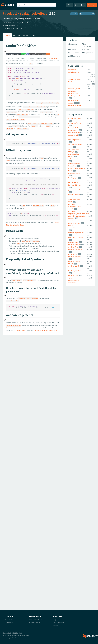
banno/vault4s (73, 130)
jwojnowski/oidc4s (74, 190)
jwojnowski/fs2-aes (75, 185)
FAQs (55, 620)
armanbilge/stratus (75, 123)
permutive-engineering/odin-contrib (74, 206)
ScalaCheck (53, 58)
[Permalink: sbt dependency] (5, 140)
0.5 (22, 28)
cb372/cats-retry (74, 133)
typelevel (10, 13)
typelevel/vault (73, 276)
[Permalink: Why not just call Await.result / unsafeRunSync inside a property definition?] (5, 278)
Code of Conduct (58, 622)
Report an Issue (34, 622)
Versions (26, 35)
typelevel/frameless (75, 249)
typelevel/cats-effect (75, 96)
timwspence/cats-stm (76, 237)
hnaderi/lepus (73, 178)
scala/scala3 (72, 70)
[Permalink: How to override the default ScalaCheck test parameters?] (5, 296)
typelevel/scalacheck (75, 105)
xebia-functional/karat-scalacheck (74, 280)
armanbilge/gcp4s (74, 118)
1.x (18, 25)
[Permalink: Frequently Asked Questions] (5, 265)
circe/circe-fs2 (73, 135)
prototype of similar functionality (46, 330)
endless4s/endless (74, 159)
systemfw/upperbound (76, 233)
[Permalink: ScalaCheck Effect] (5, 52)
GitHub (74, 14)
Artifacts (17, 35)
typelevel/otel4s (74, 266)
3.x (17, 23)
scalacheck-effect (33, 13)
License (55, 625)
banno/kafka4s (73, 128)
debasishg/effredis (74, 140)
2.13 (21, 23)
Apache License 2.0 (87, 14)
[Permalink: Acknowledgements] (5, 320)
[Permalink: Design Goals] (5, 236)
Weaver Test (10, 328)
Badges (35, 35)
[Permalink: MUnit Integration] (5, 156)
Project (7, 35)
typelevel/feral (73, 247)
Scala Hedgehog (20, 330)
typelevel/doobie (74, 245)
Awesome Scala (80, 5)
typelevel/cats (73, 93)
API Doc (69, 5)
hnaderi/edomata (74, 173)
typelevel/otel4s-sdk (75, 271)
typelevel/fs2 (73, 254)
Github (9, 620)
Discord (9, 622)
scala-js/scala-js (74, 72)
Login (92, 5)
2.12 (26, 23)
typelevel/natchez (74, 257)
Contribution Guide (36, 620)
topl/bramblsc (73, 242)
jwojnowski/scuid (74, 195)
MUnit (8, 161)
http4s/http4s (73, 183)
